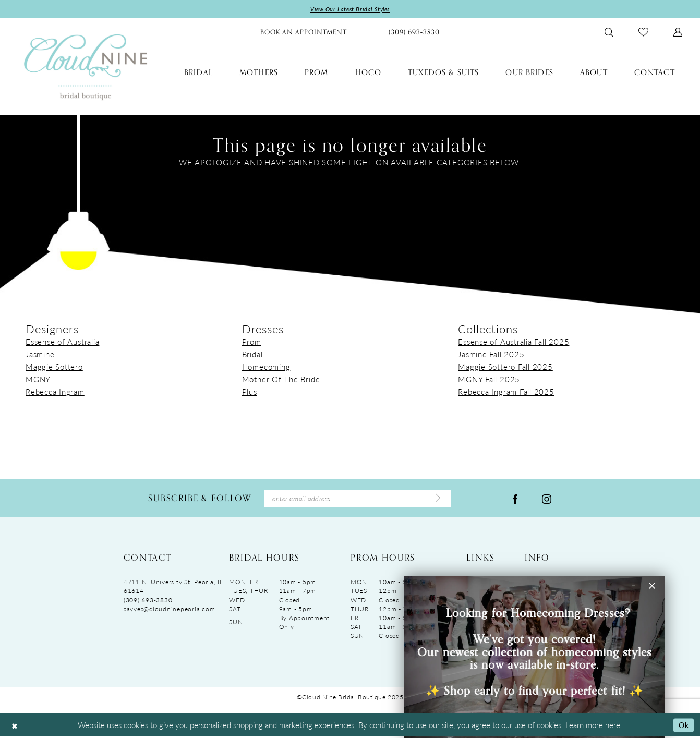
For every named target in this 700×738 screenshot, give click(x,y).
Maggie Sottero (54, 367)
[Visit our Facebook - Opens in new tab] (515, 499)
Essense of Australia (62, 342)
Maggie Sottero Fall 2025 (505, 367)
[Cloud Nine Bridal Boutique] (86, 67)
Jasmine (40, 354)
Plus (250, 392)
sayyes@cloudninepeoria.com (169, 610)
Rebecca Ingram (55, 392)
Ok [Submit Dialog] (683, 726)
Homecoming (266, 367)
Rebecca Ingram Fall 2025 (506, 392)
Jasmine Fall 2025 (491, 354)
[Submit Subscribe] (437, 499)
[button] (678, 33)
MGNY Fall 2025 (489, 379)
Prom (252, 342)
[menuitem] (304, 33)
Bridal (252, 354)
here (613, 726)
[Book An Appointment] (304, 33)
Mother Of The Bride (281, 379)
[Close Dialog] (15, 726)
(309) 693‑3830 (148, 601)
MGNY (38, 379)
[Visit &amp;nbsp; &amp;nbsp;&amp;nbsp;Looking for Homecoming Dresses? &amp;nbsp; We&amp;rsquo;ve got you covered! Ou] (535, 657)
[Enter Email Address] (358, 499)
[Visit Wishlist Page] (643, 33)
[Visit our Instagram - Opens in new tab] (547, 499)
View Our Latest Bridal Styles (350, 9)
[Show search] (609, 33)
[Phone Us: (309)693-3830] (414, 33)
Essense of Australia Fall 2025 (514, 342)
